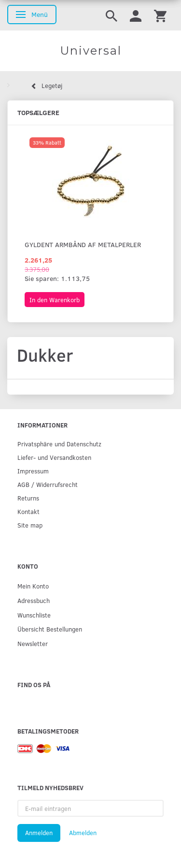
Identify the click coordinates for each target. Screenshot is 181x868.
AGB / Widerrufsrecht (48, 484)
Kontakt (28, 511)
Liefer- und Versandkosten (54, 457)
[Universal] (90, 51)
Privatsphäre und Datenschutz (59, 444)
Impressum (33, 471)
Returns (28, 498)
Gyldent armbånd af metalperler (83, 244)
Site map (30, 525)
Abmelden (83, 833)
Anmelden (39, 833)
